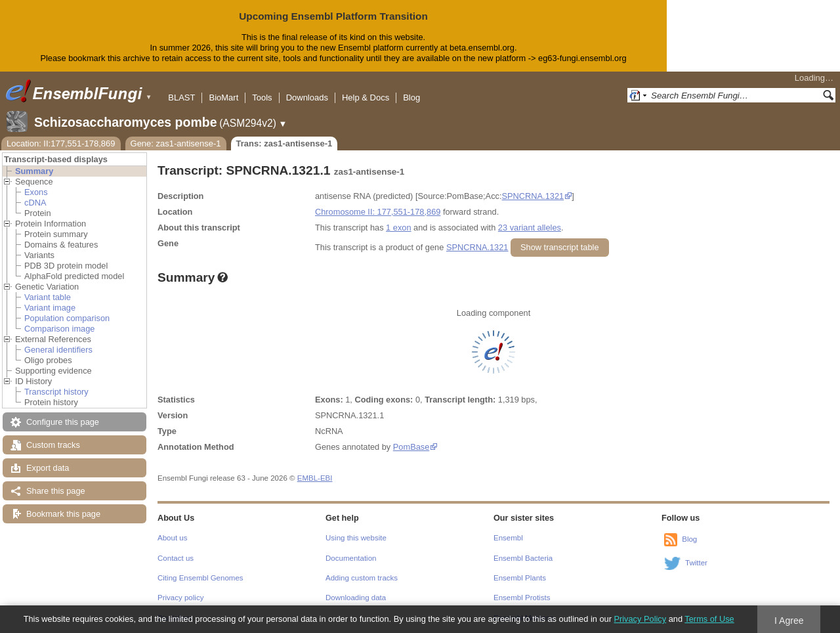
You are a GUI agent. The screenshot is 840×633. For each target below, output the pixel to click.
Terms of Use (709, 619)
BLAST (181, 98)
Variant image (50, 308)
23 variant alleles (530, 228)
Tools (262, 98)
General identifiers (58, 350)
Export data (48, 468)
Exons (36, 192)
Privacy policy (180, 598)
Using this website (356, 538)
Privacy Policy (640, 619)
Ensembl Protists (522, 598)
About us (172, 538)
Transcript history (56, 392)
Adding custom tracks (362, 578)
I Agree (789, 621)
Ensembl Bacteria (523, 558)
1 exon (398, 228)
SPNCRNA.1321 (533, 196)
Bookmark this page (63, 514)
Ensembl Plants (520, 578)
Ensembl (508, 538)
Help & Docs (366, 98)
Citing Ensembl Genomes (200, 578)
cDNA (35, 203)
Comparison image (59, 329)
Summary (34, 171)
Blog (411, 98)
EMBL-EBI (315, 478)
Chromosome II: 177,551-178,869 (378, 212)
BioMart (223, 98)
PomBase (411, 447)
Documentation (351, 558)
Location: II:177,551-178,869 (61, 143)
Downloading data (356, 598)
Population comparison (67, 318)
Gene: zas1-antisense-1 (176, 143)
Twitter (696, 563)
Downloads (307, 98)
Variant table (48, 297)
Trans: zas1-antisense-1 (284, 143)
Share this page (56, 491)
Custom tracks (53, 445)
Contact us (176, 558)
